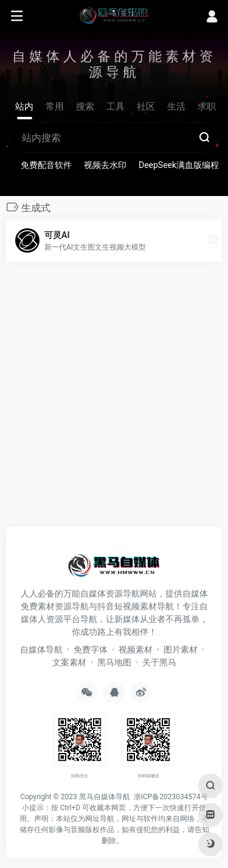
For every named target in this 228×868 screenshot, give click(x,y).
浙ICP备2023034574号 (171, 797)
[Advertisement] (114, 398)
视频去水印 (105, 165)
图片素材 (181, 649)
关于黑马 (159, 662)
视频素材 (136, 649)
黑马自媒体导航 (105, 797)
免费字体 (91, 649)
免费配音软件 (46, 165)
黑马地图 (114, 662)
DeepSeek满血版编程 (179, 165)
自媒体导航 (41, 649)
